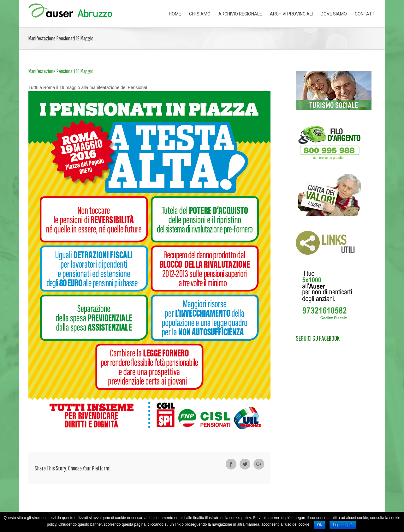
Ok (320, 525)
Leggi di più (343, 525)
